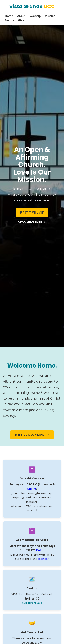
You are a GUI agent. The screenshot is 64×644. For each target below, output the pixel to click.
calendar (43, 559)
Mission (50, 16)
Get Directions (32, 603)
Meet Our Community (32, 435)
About (21, 16)
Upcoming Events (32, 222)
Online (31, 489)
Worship (35, 16)
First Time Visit (32, 213)
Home (9, 16)
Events (9, 20)
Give (21, 20)
